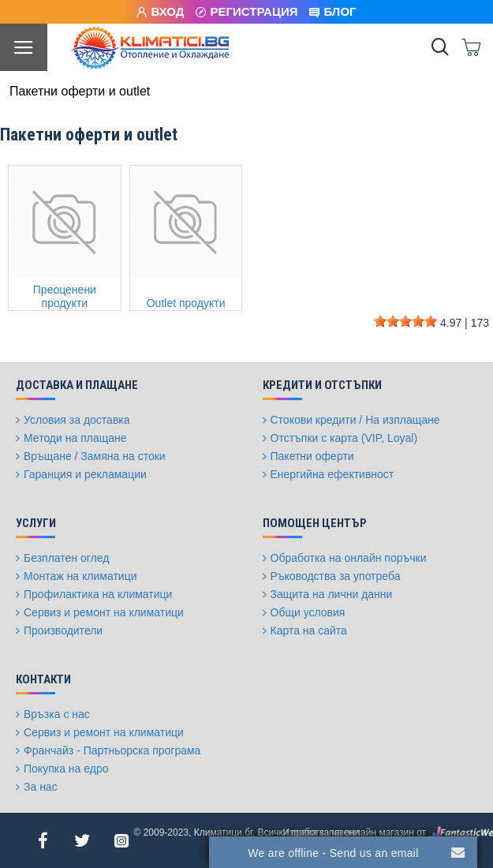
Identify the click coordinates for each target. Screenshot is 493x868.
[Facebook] (43, 840)
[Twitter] (82, 840)
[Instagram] (121, 840)
